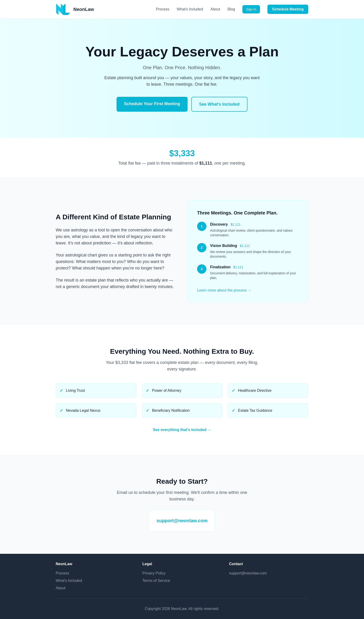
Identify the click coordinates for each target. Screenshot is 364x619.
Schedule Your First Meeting (152, 104)
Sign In (251, 9)
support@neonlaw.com (182, 521)
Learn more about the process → (224, 290)
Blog (231, 9)
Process (162, 9)
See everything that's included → (182, 430)
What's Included (190, 9)
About (215, 9)
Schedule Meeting (288, 9)
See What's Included (219, 104)
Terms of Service (156, 581)
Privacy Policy (154, 573)
